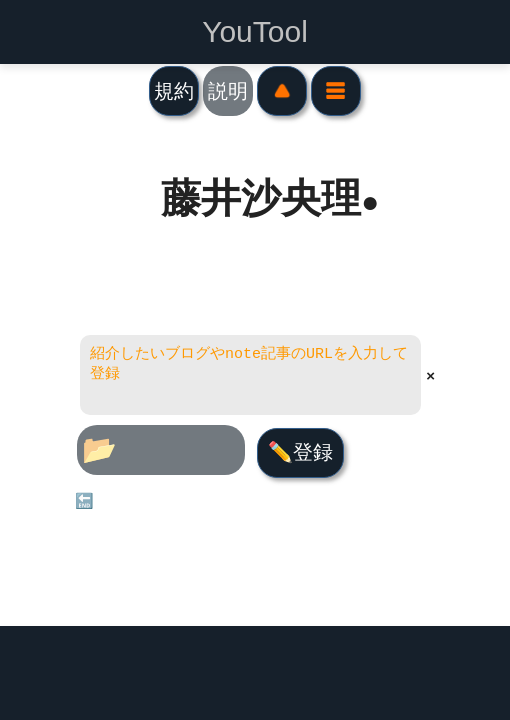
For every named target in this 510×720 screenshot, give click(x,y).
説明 (228, 91)
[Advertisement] (255, 673)
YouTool (255, 32)
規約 (174, 91)
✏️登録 (300, 452)
